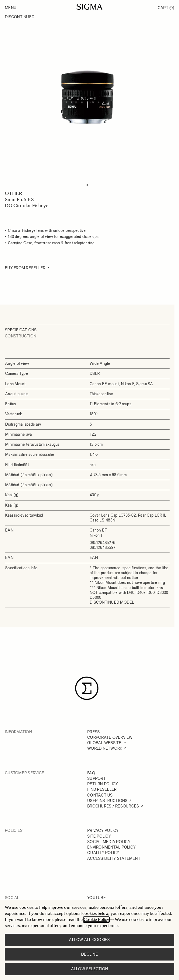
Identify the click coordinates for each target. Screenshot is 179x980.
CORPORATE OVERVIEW (110, 737)
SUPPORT (96, 778)
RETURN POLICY (103, 784)
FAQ (91, 773)
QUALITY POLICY (103, 853)
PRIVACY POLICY (103, 830)
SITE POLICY (99, 836)
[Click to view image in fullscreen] (87, 97)
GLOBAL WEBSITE (104, 743)
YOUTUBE (96, 898)
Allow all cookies (89, 940)
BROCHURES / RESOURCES (113, 806)
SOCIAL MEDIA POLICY (109, 842)
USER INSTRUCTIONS (107, 801)
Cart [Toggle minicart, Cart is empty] (166, 8)
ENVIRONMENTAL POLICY (111, 847)
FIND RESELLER (102, 789)
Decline (89, 954)
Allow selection (90, 969)
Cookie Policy (96, 920)
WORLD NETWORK (105, 748)
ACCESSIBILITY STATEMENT (114, 858)
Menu (11, 8)
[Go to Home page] (89, 7)
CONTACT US (100, 795)
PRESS (93, 732)
